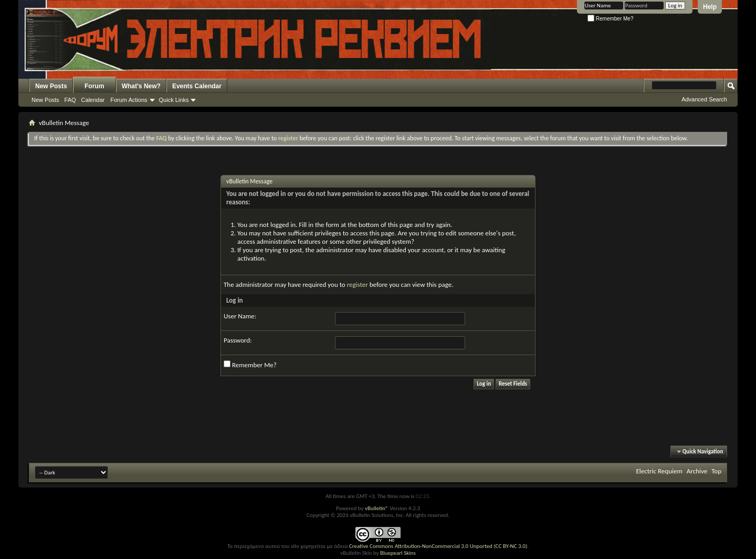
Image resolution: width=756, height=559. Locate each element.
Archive (697, 471)
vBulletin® (377, 508)
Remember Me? (610, 19)
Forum (94, 86)
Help (710, 7)
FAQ (70, 100)
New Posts (51, 86)
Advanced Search (704, 99)
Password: (238, 340)
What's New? (141, 86)
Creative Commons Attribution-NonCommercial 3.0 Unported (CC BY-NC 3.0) (438, 546)
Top (716, 471)
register (358, 284)
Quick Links (174, 100)
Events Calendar (197, 86)
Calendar (93, 100)
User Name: (240, 316)
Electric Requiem (659, 471)
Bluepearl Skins (398, 553)
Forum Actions (129, 100)
